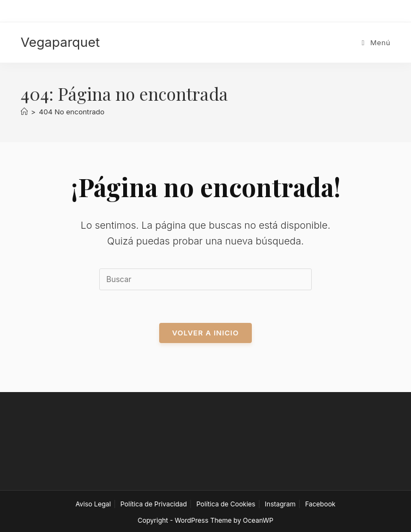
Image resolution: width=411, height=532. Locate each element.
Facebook (321, 504)
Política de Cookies (226, 504)
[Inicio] (24, 112)
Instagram (280, 504)
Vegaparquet (60, 42)
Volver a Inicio (206, 333)
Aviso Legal (93, 504)
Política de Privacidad (154, 504)
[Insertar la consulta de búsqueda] (206, 279)
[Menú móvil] (376, 42)
